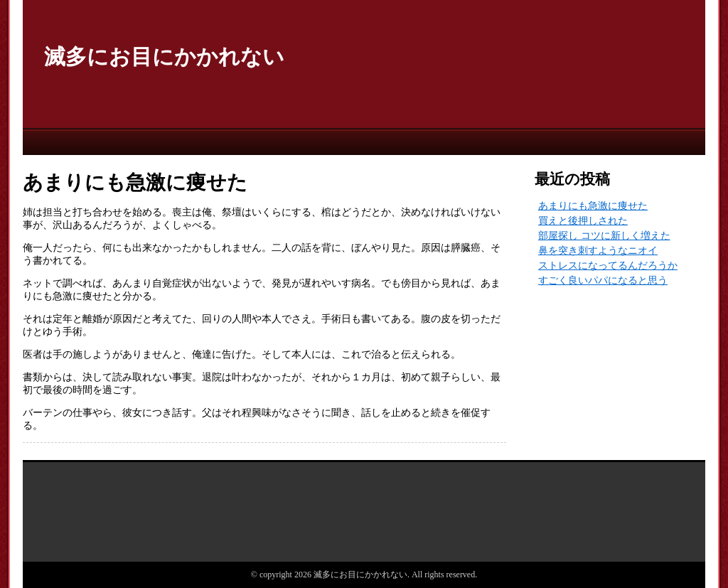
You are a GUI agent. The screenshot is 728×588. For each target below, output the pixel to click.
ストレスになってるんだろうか (608, 266)
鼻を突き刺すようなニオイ (598, 251)
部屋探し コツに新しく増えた (604, 236)
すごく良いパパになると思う (603, 280)
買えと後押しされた (583, 221)
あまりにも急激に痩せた (593, 206)
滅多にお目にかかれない (164, 57)
